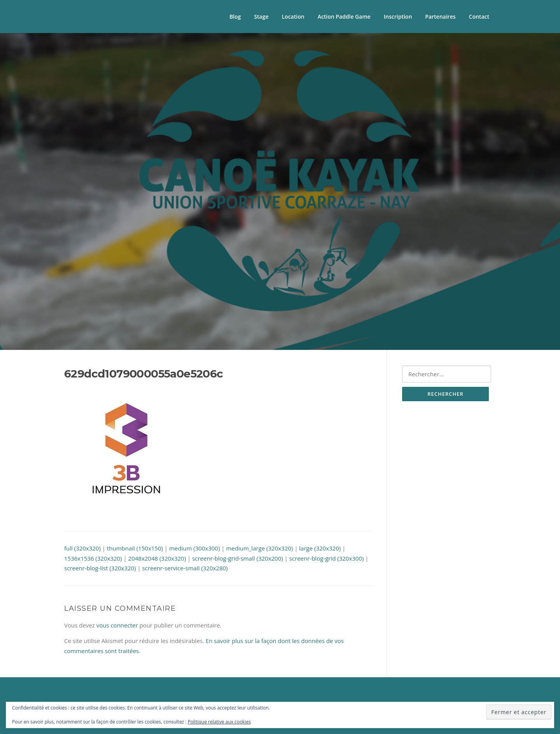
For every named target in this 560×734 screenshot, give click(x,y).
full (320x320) (82, 548)
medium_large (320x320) (259, 548)
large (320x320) (320, 548)
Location (293, 17)
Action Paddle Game (344, 17)
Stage (261, 17)
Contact (479, 17)
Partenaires (440, 17)
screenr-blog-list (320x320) (100, 568)
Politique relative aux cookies (219, 722)
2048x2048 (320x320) (157, 558)
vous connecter (117, 625)
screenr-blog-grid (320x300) (327, 558)
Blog (235, 17)
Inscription (398, 17)
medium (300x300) (194, 548)
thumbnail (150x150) (135, 548)
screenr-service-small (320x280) (185, 568)
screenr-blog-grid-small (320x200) (238, 558)
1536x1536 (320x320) (93, 558)
